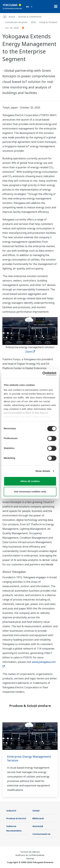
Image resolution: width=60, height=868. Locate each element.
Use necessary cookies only (30, 491)
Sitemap (30, 858)
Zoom (30, 352)
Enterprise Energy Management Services (29, 758)
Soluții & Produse (48, 22)
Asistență (38, 826)
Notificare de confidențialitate (30, 855)
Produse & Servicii (16, 818)
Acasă (12, 17)
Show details (43, 471)
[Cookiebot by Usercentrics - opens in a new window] (43, 374)
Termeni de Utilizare (30, 852)
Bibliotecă (38, 818)
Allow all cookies (30, 481)
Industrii (11, 811)
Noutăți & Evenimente (30, 17)
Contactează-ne (41, 834)
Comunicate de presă (16, 22)
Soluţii (36, 811)
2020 (33, 22)
